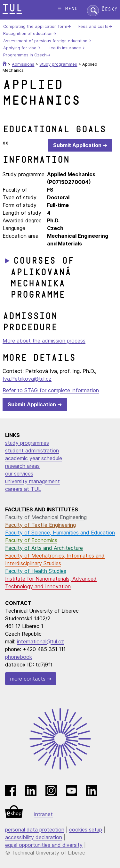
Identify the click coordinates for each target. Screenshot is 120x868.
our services (19, 474)
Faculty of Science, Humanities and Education (60, 533)
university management (32, 481)
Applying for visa (20, 48)
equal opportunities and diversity (44, 845)
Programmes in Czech (25, 55)
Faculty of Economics (31, 540)
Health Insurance (64, 48)
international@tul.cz (40, 641)
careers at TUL (23, 489)
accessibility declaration (34, 837)
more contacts (28, 679)
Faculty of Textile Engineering (40, 525)
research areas (22, 466)
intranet (44, 814)
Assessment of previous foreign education (45, 41)
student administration (32, 451)
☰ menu (68, 9)
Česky (109, 9)
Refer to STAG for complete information (51, 390)
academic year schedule (34, 458)
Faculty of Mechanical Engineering (46, 517)
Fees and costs (93, 26)
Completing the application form (35, 26)
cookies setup (86, 830)
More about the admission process (44, 341)
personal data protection (35, 830)
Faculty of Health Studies (36, 571)
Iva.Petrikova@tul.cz (27, 379)
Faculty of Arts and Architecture (44, 548)
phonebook (19, 657)
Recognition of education (28, 34)
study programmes (27, 443)
